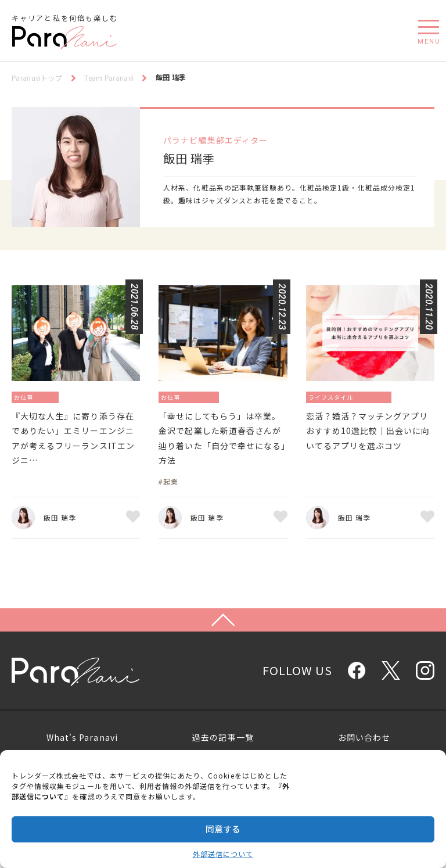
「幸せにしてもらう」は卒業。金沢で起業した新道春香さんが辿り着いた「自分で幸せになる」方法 (220, 452)
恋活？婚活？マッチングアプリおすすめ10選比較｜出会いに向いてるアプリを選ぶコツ (368, 444)
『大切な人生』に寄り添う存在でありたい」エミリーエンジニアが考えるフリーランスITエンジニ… (73, 452)
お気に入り (133, 544)
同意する (223, 829)
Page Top (223, 652)
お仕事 (26, 397)
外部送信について (223, 854)
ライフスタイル (336, 397)
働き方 (55, 397)
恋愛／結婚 (388, 397)
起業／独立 (210, 397)
